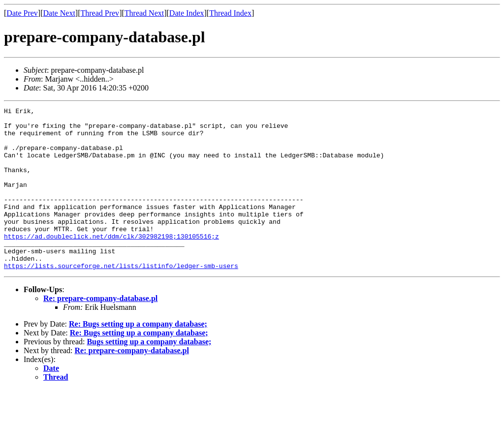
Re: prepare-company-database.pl (100, 331)
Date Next (59, 13)
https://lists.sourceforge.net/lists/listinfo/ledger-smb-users (121, 298)
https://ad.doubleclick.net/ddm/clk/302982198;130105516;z (111, 263)
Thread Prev (100, 13)
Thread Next (144, 13)
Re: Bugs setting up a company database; (138, 356)
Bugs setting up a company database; (149, 374)
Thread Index (230, 13)
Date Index (187, 13)
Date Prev (22, 13)
